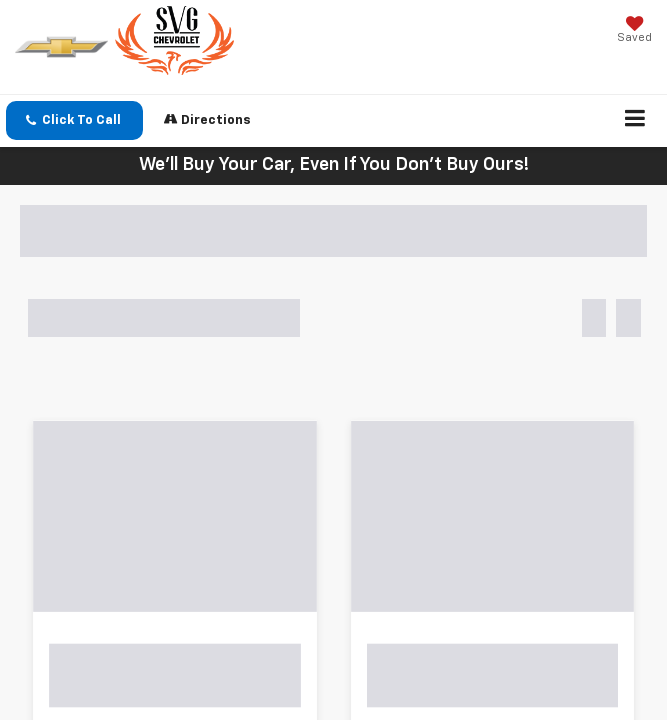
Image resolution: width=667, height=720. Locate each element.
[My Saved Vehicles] (634, 31)
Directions (207, 119)
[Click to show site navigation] (635, 121)
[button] (74, 120)
